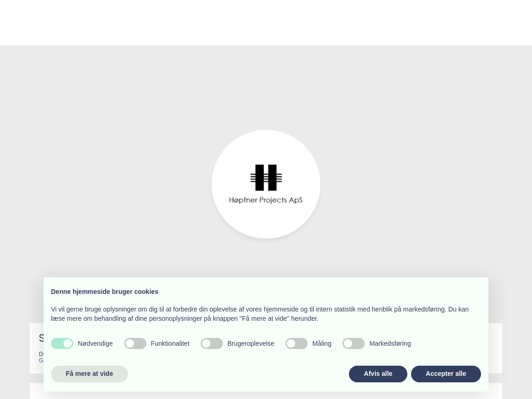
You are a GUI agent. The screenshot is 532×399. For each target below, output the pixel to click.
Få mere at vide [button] (89, 374)
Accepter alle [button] (446, 374)
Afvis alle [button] (378, 374)
